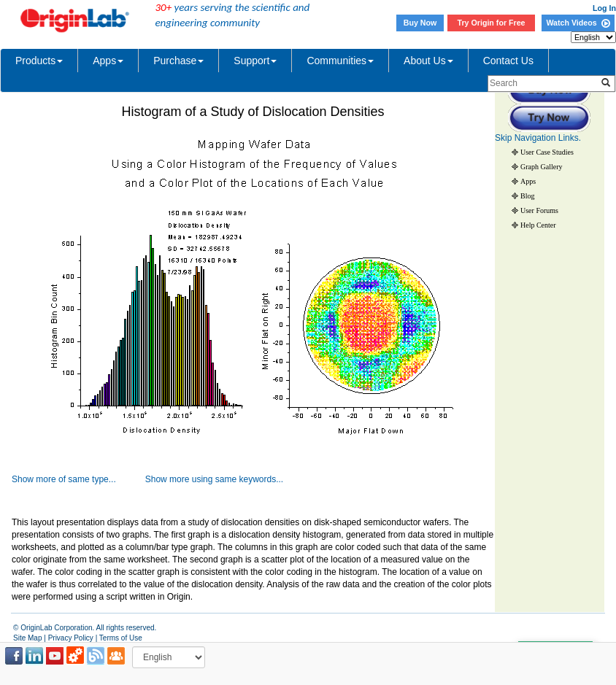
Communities (340, 61)
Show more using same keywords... (214, 479)
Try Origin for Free (492, 23)
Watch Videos (578, 23)
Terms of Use (121, 638)
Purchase (178, 61)
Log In (604, 8)
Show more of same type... (64, 479)
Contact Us (508, 61)
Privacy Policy (71, 638)
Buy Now (420, 23)
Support (255, 61)
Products (39, 61)
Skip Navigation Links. (538, 138)
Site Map (27, 638)
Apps (108, 61)
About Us (428, 61)
